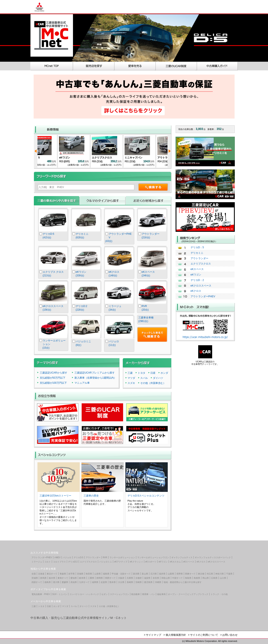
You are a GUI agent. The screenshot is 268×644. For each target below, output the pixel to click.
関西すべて (110, 578)
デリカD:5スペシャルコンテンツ (146, 496)
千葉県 (229, 574)
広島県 (214, 578)
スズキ (131, 383)
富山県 (145, 574)
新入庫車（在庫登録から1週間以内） (96, 378)
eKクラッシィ (136, 562)
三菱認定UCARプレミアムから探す (95, 373)
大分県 (121, 582)
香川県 (56, 582)
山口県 (223, 578)
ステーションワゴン (120, 594)
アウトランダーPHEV (203, 296)
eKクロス (196, 291)
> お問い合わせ (229, 635)
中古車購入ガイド (217, 66)
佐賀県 (104, 582)
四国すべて (37, 582)
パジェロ (67, 557)
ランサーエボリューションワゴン (153, 557)
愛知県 (74, 578)
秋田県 (89, 574)
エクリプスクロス (201, 264)
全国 (34, 574)
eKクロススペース (201, 286)
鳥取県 (188, 578)
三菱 (130, 373)
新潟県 (136, 574)
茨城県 (35, 578)
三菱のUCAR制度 (176, 66)
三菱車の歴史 (91, 496)
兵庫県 (130, 578)
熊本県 (113, 582)
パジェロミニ (106, 562)
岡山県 (206, 578)
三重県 (91, 578)
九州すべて (84, 582)
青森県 (63, 574)
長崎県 (130, 582)
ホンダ (164, 373)
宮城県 (80, 574)
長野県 (180, 574)
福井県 (162, 574)
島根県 (197, 578)
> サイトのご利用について (203, 635)
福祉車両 (161, 594)
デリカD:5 (78, 557)
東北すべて (52, 574)
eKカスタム (175, 562)
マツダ (131, 378)
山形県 (98, 574)
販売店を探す (94, 66)
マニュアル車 (82, 383)
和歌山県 (166, 578)
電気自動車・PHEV (41, 594)
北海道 (41, 574)
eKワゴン (41, 158)
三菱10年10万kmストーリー (56, 496)
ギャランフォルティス (182, 557)
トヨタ (142, 373)
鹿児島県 (148, 582)
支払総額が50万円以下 (53, 378)
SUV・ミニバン (60, 594)
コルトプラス (59, 562)
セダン (104, 594)
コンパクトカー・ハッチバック (84, 594)
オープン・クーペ (176, 594)
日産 (153, 373)
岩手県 (71, 574)
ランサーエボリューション (122, 557)
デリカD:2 (73, 562)
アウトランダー (199, 258)
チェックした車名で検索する (152, 334)
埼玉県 (210, 574)
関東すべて (190, 574)
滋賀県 (147, 578)
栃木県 (52, 578)
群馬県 (43, 578)
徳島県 (48, 582)
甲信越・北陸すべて (121, 574)
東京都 (201, 574)
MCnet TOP (52, 66)
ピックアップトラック (198, 594)
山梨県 (171, 574)
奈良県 (156, 578)
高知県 (74, 582)
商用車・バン (148, 594)
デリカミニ (197, 253)
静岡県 (100, 578)
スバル (144, 378)
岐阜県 (82, 578)
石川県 (154, 574)
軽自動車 (136, 594)
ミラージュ (37, 562)
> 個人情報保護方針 (175, 635)
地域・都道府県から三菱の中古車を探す (183, 582)
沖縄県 (158, 582)
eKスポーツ (151, 562)
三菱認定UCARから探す (54, 373)
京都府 (139, 578)
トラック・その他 (219, 594)
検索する (153, 187)
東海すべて (63, 578)
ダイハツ (158, 378)
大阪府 (121, 578)
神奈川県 (220, 574)
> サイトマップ (153, 635)
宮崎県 (139, 582)
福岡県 (95, 582)
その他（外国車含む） (153, 383)
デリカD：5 (75, 158)
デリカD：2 (197, 280)
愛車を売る (135, 66)
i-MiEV (57, 557)
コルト (48, 562)
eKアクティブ (121, 562)
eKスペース (197, 269)
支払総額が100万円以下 (53, 383)
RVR (105, 557)
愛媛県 (65, 582)
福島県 (106, 574)
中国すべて (177, 578)
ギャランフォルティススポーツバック (213, 557)
